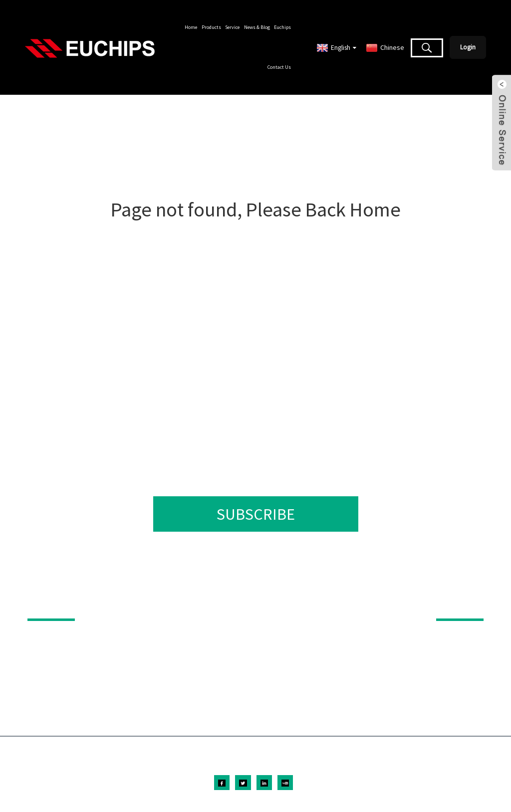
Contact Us (279, 67)
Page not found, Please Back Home (256, 209)
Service (232, 27)
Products (211, 27)
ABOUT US (453, 605)
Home (191, 27)
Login (468, 47)
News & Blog (257, 27)
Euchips (282, 27)
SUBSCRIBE (256, 514)
